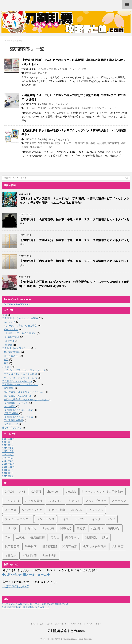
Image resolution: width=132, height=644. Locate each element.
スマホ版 (11, 510)
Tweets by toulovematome (16, 304)
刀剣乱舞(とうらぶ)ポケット (17, 381)
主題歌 (81, 528)
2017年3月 (8, 461)
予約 (8, 537)
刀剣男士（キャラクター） (16, 348)
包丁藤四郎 (12, 547)
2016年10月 (9, 467)
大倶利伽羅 (29, 556)
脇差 (6, 363)
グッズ (99, 624)
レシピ (111, 519)
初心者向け (72, 537)
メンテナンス (46, 519)
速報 (5, 315)
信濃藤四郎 (44, 143)
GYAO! (9, 492)
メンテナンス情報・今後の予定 (20, 326)
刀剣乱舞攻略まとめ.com (66, 631)
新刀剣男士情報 (12, 352)
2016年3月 (8, 473)
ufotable (71, 492)
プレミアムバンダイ (18, 519)
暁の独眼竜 (10, 406)
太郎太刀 (67, 143)
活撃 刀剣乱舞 (49, 69)
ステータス (119, 501)
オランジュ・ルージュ (106, 108)
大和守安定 (55, 108)
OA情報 (36, 492)
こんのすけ (12, 501)
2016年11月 (9, 464)
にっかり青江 (34, 501)
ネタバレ (77, 510)
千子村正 (31, 547)
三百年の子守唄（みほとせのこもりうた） (26, 400)
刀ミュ (55, 537)
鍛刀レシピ (10, 322)
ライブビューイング (88, 519)
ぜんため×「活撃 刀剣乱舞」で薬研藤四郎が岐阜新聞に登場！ (36, 604)
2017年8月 (8, 445)
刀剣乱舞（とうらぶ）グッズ (57, 104)
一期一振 (11, 528)
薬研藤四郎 (31, 73)
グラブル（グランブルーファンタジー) (24, 370)
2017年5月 (8, 455)
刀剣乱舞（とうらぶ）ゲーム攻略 (20, 318)
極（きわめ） (11, 356)
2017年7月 (8, 448)
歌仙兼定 (91, 143)
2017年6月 (8, 451)
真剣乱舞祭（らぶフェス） (18, 396)
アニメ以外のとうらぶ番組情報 (20, 374)
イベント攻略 (11, 329)
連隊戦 (9, 345)
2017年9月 (8, 442)
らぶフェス (55, 501)
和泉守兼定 (70, 547)
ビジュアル (96, 510)
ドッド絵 (48, 147)
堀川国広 (118, 547)
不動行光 (65, 528)
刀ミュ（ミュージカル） (57, 624)
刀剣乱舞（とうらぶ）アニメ (73, 69)
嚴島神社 (8, 388)
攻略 (42, 624)
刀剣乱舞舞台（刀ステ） (15, 403)
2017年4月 (8, 458)
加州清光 (43, 108)
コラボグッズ (11, 424)
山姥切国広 (79, 143)
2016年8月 (8, 470)
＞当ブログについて (16, 586)
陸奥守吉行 (87, 108)
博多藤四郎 (50, 547)
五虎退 (20, 537)
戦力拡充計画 (12, 337)
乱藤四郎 (97, 528)
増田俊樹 (11, 556)
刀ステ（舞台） (77, 624)
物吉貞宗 (101, 143)
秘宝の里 (10, 341)
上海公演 (48, 528)
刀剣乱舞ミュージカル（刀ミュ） (20, 384)
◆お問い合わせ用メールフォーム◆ (26, 575)
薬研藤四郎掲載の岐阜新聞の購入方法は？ (26, 607)
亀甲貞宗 (114, 528)
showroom (53, 492)
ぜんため (43, 73)
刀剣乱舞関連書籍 (13, 420)
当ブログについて (12, 428)
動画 (105, 537)
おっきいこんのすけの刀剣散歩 (102, 492)
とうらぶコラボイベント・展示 (20, 378)
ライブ (64, 519)
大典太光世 (50, 556)
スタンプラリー (96, 501)
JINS (22, 492)
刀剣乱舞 (7, 367)
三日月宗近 (31, 108)
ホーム (33, 624)
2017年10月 (9, 439)
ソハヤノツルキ (32, 510)
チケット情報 (57, 510)
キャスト (74, 501)
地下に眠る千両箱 (94, 547)
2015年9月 (8, 476)
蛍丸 (77, 108)
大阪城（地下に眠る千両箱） (21, 333)
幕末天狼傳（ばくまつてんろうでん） (24, 392)
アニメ (89, 624)
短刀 (6, 359)
